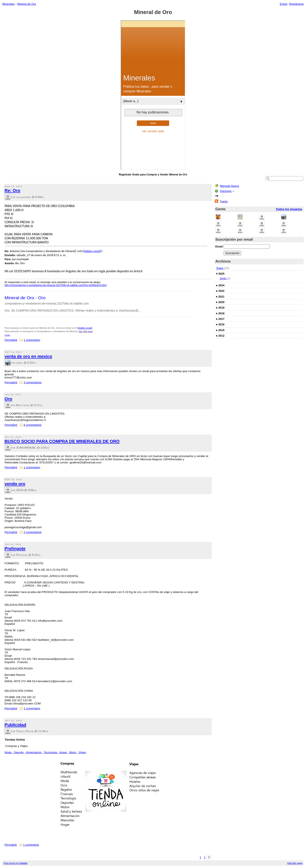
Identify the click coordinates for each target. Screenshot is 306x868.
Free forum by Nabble (16, 863)
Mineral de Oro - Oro (25, 298)
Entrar (284, 4)
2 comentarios (33, 532)
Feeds (224, 201)
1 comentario (32, 340)
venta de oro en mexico (28, 356)
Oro (8, 399)
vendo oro (15, 484)
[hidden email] (92, 251)
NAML (8, 335)
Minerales (8, 4)
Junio (223, 278)
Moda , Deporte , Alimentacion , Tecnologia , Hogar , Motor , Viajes (45, 752)
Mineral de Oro (27, 4)
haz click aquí (86, 331)
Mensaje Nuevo (229, 186)
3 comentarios (33, 382)
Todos (220, 268)
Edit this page (295, 863)
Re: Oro (13, 191)
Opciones (226, 191)
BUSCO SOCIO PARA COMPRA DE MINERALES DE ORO (62, 441)
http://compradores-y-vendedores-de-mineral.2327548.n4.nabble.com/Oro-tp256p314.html (56, 285)
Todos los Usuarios (289, 209)
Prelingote (15, 549)
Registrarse (297, 4)
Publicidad (16, 725)
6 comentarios (33, 425)
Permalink (11, 340)
